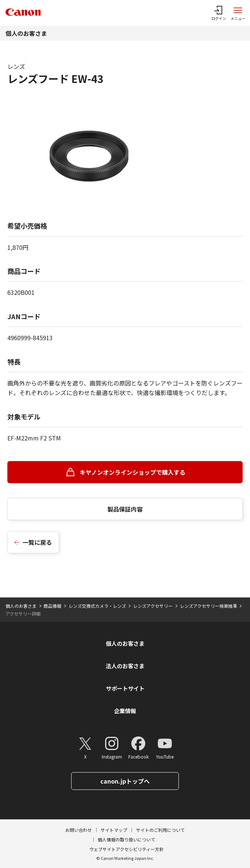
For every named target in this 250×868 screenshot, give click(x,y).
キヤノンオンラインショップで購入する (133, 472)
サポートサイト (125, 688)
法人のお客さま (125, 666)
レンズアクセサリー (153, 606)
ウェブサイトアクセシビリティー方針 (126, 849)
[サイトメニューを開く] (238, 13)
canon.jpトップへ (125, 781)
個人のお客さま (26, 33)
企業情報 (125, 711)
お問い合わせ (79, 830)
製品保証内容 (125, 509)
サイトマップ (114, 830)
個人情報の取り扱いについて (126, 839)
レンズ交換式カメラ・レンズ (97, 606)
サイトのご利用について (160, 830)
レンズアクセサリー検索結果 (209, 606)
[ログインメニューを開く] (219, 13)
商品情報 (52, 606)
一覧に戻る (37, 542)
